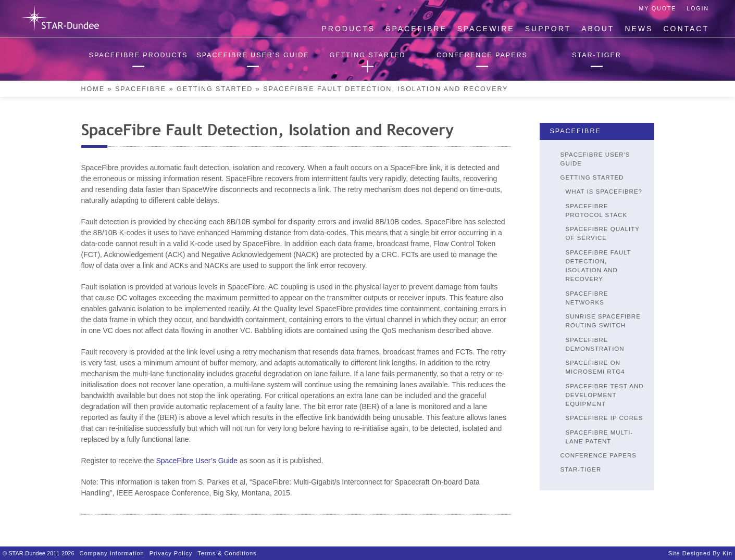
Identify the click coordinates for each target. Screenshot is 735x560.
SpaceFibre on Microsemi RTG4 (595, 367)
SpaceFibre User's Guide (595, 159)
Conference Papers (599, 455)
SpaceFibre (416, 29)
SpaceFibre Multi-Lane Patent (600, 437)
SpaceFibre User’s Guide (197, 461)
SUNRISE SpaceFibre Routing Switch (603, 321)
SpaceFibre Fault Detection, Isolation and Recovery (599, 266)
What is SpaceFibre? (604, 192)
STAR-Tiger (581, 469)
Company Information (112, 553)
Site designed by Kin (700, 553)
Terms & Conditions (227, 553)
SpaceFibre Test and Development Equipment (605, 395)
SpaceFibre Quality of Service (603, 233)
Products (349, 29)
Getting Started (215, 89)
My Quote (658, 8)
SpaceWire (486, 29)
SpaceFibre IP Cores (605, 418)
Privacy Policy (171, 553)
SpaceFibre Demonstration (595, 344)
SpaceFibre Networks (587, 298)
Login (698, 8)
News (639, 29)
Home (93, 89)
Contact (686, 29)
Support (548, 29)
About (598, 29)
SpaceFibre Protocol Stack (597, 211)
